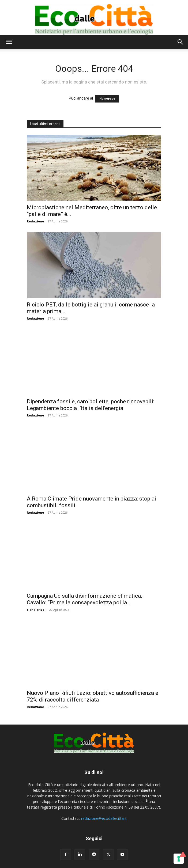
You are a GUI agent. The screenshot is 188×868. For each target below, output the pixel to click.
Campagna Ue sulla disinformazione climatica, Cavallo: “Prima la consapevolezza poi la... (84, 599)
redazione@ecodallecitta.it (104, 818)
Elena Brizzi (36, 610)
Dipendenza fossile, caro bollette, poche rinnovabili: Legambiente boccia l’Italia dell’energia (91, 405)
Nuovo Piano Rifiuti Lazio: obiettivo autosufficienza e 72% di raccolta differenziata (93, 696)
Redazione (35, 221)
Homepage (107, 99)
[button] (9, 42)
